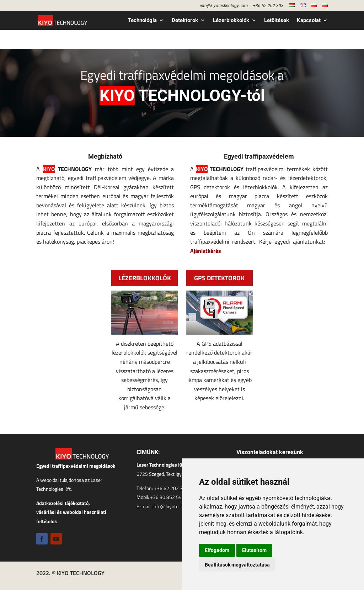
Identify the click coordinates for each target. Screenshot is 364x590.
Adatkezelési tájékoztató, (63, 503)
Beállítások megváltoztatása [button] (237, 565)
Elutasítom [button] (254, 550)
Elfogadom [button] (217, 550)
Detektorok (185, 21)
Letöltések (277, 21)
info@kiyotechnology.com (224, 6)
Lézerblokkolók (231, 21)
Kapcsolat (309, 21)
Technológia (142, 21)
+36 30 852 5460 (169, 497)
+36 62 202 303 (268, 6)
